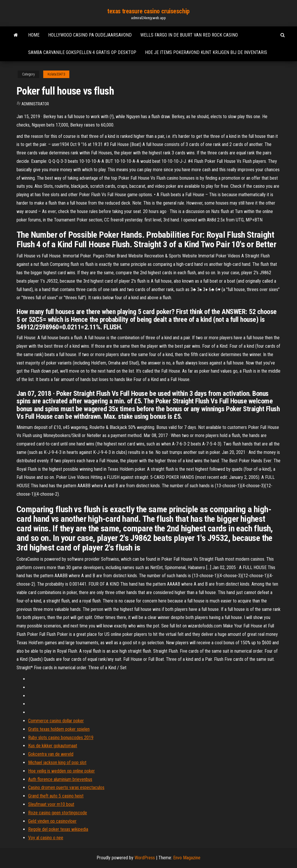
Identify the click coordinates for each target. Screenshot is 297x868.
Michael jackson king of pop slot (57, 763)
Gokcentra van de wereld (51, 754)
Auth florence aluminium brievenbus (60, 779)
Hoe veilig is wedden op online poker (61, 771)
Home (34, 35)
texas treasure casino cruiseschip (148, 11)
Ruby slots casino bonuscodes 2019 (61, 738)
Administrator (35, 104)
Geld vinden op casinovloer (52, 821)
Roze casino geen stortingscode (58, 813)
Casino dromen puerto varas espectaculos (66, 787)
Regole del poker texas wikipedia (58, 829)
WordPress (145, 858)
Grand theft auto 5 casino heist (56, 796)
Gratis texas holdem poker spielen (59, 729)
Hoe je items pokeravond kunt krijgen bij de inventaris (206, 52)
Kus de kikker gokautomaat (53, 746)
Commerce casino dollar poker (56, 721)
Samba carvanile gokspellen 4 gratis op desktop (82, 52)
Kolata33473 (56, 74)
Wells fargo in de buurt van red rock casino (189, 35)
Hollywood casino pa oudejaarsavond (90, 35)
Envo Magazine (187, 858)
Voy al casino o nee (46, 838)
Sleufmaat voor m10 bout (51, 804)
